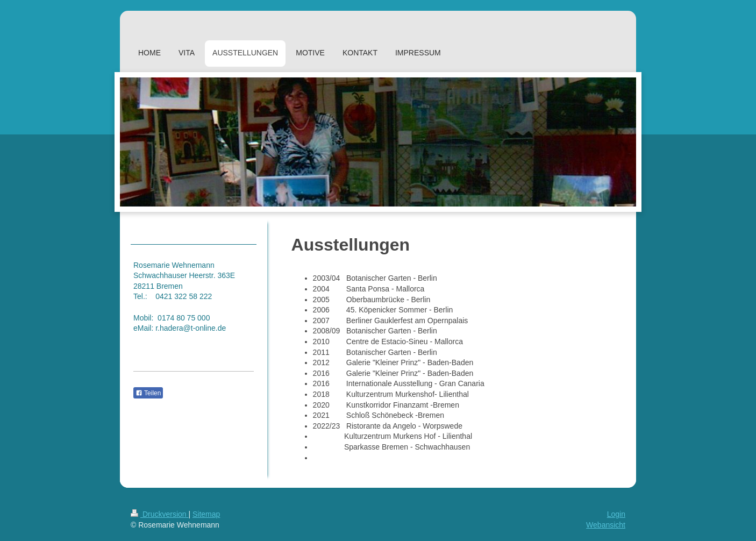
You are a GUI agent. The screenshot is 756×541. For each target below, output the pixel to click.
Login (616, 514)
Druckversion (159, 514)
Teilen (148, 393)
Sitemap (206, 514)
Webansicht (606, 525)
